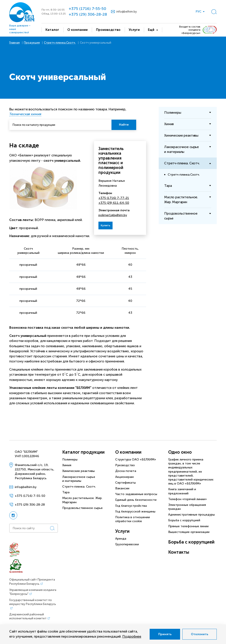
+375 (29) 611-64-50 (114, 203)
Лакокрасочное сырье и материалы (79, 479)
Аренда (121, 539)
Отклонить (200, 634)
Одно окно (180, 452)
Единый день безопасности (136, 500)
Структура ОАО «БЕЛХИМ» (136, 459)
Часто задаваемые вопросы (136, 494)
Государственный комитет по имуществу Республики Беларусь (33, 602)
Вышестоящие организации (189, 532)
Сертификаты (125, 483)
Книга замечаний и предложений (182, 491)
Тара (66, 492)
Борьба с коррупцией (184, 520)
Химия (67, 465)
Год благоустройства (131, 506)
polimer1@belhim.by (113, 215)
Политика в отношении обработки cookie (133, 519)
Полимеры (70, 459)
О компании (128, 452)
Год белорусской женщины (135, 511)
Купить (105, 225)
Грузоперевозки (127, 544)
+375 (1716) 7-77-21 (114, 198)
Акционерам (124, 477)
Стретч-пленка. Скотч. (79, 487)
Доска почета (126, 471)
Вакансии (122, 488)
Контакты (179, 552)
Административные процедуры (191, 515)
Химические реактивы (78, 471)
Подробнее (132, 637)
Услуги (122, 531)
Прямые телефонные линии (188, 526)
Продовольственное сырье (82, 508)
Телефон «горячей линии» (187, 499)
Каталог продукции (83, 452)
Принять (165, 634)
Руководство (125, 465)
